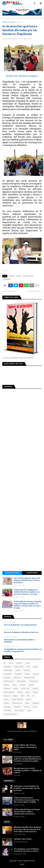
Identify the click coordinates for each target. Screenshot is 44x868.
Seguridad (36, 703)
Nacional (7, 696)
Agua (27, 663)
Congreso (27, 670)
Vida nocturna (19, 710)
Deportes (36, 674)
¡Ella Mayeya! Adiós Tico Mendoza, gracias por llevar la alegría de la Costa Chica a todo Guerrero (28, 829)
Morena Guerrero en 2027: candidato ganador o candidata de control (28, 771)
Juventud (7, 689)
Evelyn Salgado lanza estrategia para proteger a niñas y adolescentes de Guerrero (27, 812)
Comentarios (32, 573)
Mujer (28, 692)
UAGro (35, 707)
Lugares (35, 689)
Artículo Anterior (10, 291)
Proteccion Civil (28, 276)
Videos (29, 710)
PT (33, 696)
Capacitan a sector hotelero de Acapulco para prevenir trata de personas (27, 788)
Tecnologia (7, 707)
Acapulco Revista (29, 861)
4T (5, 663)
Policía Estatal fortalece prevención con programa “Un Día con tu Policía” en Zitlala (26, 800)
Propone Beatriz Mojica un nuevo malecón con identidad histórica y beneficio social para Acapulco (27, 759)
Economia (7, 678)
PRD (22, 696)
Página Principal (9, 22)
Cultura (27, 674)
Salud (27, 703)
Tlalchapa (17, 707)
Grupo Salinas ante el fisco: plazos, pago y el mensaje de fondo (25, 747)
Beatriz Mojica (19, 667)
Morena (20, 692)
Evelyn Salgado (12, 573)
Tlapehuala (7, 279)
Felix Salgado (21, 681)
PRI (28, 696)
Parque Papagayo (17, 700)
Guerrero (20, 22)
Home (22, 864)
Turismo (27, 707)
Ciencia (18, 670)
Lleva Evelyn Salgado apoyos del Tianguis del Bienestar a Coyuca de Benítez (27, 580)
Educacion (17, 678)
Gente (14, 685)
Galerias (6, 685)
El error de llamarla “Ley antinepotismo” (21, 625)
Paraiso (6, 700)
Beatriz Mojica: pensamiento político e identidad (20, 641)
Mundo (35, 692)
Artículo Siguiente (34, 291)
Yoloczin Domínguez (10, 714)
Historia (31, 685)
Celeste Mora (8, 670)
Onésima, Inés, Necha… (23, 839)
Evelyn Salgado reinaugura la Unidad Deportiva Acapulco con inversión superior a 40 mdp (27, 592)
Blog (28, 667)
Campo (35, 667)
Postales (6, 703)
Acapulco (19, 663)
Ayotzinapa (7, 667)
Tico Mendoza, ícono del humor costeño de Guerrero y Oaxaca (26, 850)
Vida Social (7, 710)
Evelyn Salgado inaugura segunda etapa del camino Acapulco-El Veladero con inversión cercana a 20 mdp (27, 605)
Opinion (15, 696)
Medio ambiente (9, 692)
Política (29, 700)
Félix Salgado (33, 681)
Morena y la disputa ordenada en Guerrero (21, 632)
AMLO (11, 663)
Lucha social (25, 689)
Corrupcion (18, 674)
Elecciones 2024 (29, 678)
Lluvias (19, 276)
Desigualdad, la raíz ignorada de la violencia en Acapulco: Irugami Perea (23, 650)
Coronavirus (8, 674)
